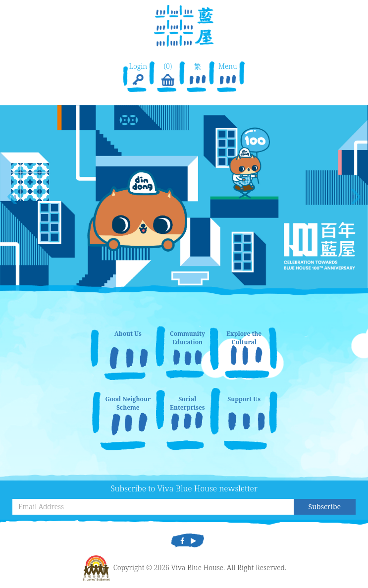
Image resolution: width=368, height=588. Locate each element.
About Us (128, 334)
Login (138, 75)
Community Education (187, 338)
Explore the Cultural (244, 338)
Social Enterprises (187, 403)
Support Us (244, 399)
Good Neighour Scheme (128, 403)
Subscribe (325, 507)
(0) (168, 75)
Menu (228, 75)
